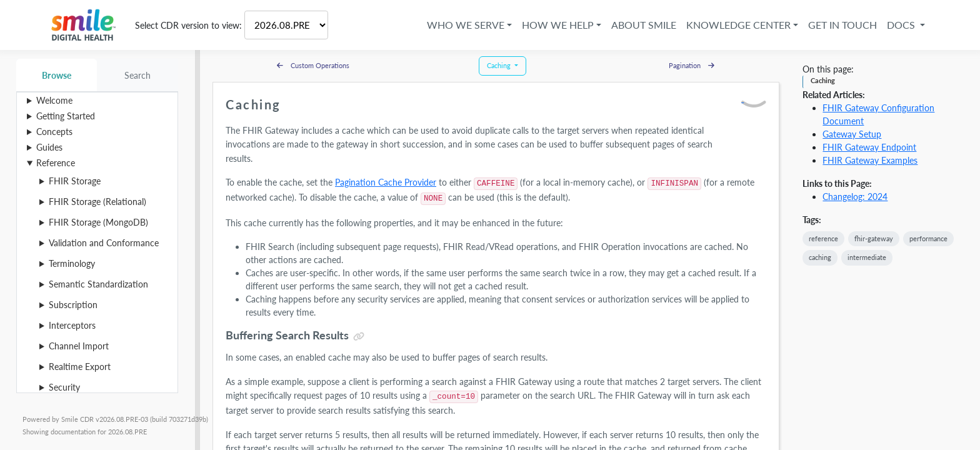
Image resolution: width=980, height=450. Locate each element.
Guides (49, 147)
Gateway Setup (852, 134)
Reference (56, 163)
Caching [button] (500, 65)
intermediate (867, 257)
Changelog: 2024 (855, 197)
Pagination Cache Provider (386, 182)
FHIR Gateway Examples (870, 160)
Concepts (54, 132)
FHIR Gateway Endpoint (869, 147)
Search (138, 75)
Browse (57, 75)
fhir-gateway (874, 238)
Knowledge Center (738, 25)
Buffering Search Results (287, 335)
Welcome (54, 100)
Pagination (692, 65)
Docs (902, 25)
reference (823, 238)
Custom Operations (313, 65)
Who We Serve (466, 25)
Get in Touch (842, 25)
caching (820, 257)
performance (928, 238)
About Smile (644, 25)
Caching (823, 80)
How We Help (558, 25)
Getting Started (66, 116)
